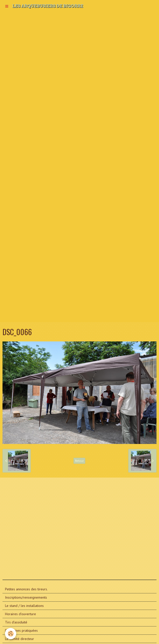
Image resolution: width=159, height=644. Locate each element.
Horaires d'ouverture (20, 614)
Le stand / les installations (24, 606)
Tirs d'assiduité (16, 622)
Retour (79, 461)
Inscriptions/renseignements (26, 597)
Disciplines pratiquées (21, 630)
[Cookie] (11, 634)
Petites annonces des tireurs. (26, 589)
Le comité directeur (19, 639)
